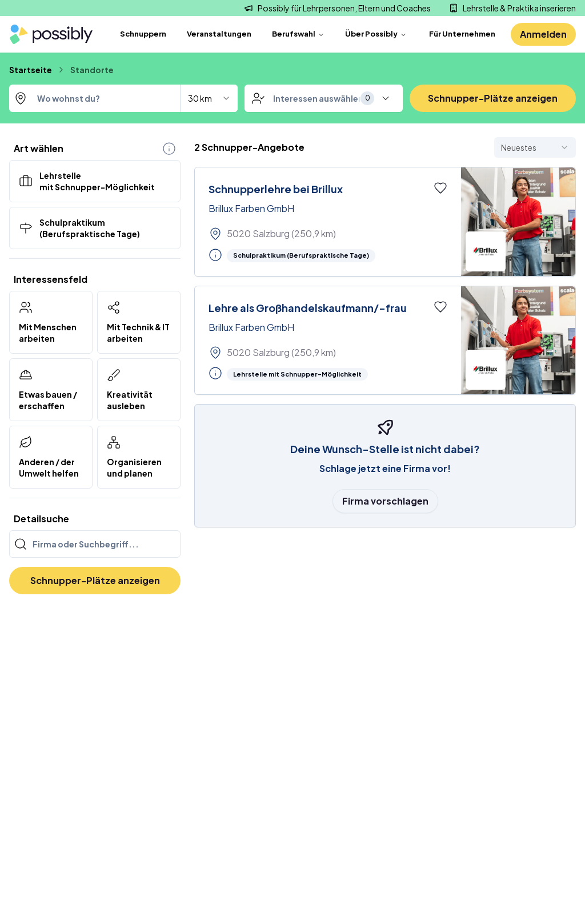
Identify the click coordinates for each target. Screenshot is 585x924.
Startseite (31, 70)
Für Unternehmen (462, 34)
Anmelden (543, 34)
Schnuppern (143, 34)
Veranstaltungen (219, 34)
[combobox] (123, 98)
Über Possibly (376, 34)
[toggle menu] (386, 98)
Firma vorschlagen (385, 501)
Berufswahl (298, 34)
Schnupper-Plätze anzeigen (493, 98)
